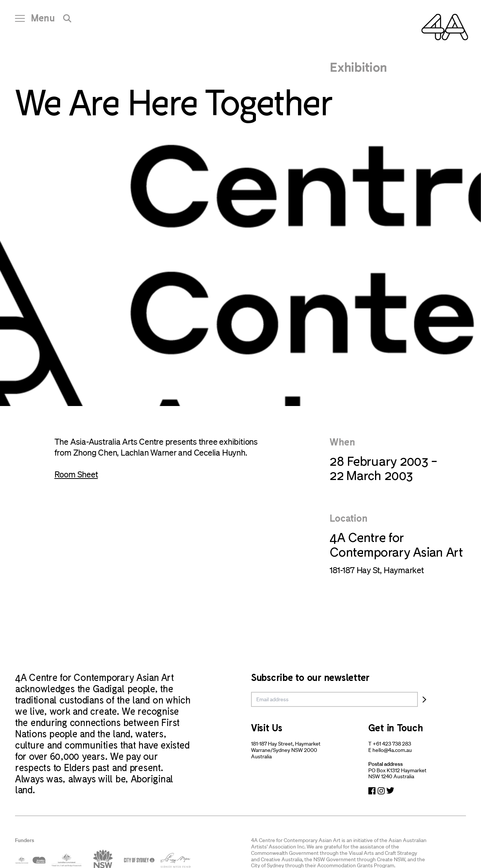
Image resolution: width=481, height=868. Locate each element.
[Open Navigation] (35, 21)
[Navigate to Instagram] (381, 791)
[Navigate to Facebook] (372, 791)
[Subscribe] (424, 699)
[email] (334, 699)
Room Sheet (76, 474)
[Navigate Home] (445, 27)
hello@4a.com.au (392, 750)
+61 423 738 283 (392, 744)
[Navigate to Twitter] (390, 791)
